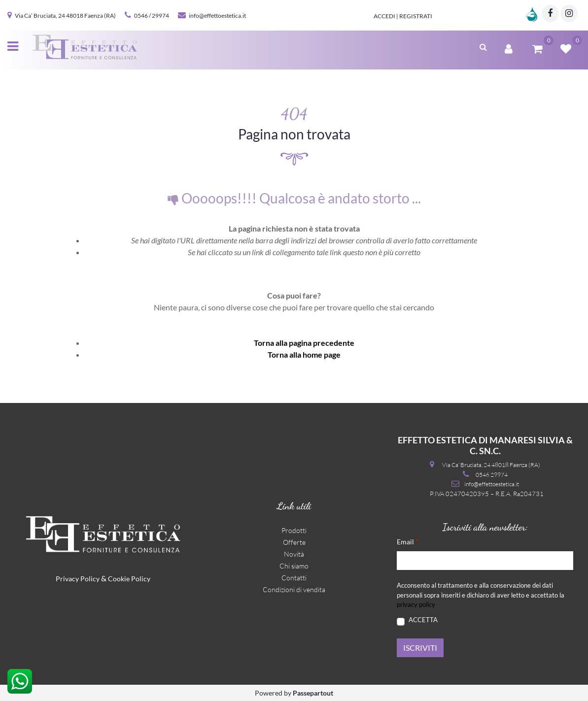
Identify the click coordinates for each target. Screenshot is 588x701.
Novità (294, 554)
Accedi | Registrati (403, 16)
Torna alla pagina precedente (304, 343)
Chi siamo (294, 566)
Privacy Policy (78, 579)
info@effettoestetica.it (217, 16)
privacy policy (416, 604)
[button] (483, 46)
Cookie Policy (129, 579)
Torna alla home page (304, 354)
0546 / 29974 (152, 16)
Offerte (294, 542)
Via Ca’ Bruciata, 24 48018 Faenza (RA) (65, 16)
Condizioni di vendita (294, 589)
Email (408, 541)
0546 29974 (492, 475)
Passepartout (313, 693)
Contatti (294, 578)
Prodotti (294, 530)
